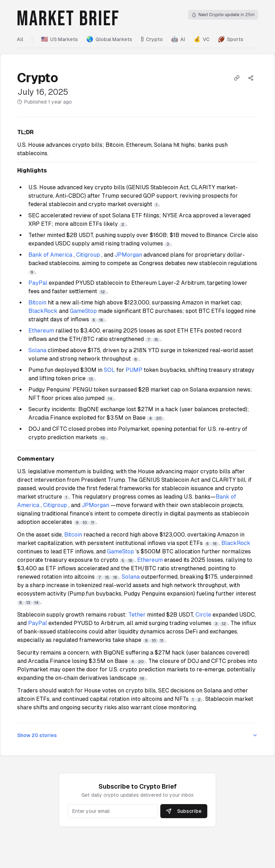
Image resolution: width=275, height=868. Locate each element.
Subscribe (184, 811)
